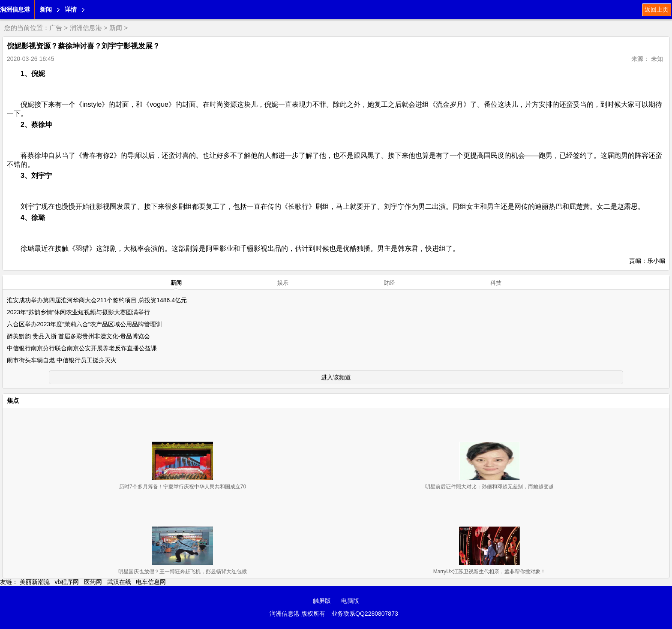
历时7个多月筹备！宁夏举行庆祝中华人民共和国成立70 (183, 487)
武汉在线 (119, 582)
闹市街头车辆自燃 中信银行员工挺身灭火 (62, 360)
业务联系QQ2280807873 (365, 614)
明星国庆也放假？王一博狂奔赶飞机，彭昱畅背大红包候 (183, 572)
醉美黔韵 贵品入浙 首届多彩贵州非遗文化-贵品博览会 (78, 336)
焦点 (13, 400)
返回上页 (657, 9)
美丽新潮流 (35, 582)
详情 (71, 9)
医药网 (93, 582)
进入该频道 (336, 377)
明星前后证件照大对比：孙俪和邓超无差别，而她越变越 (489, 487)
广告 (56, 28)
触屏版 (322, 601)
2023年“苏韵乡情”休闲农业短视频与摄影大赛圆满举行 (78, 312)
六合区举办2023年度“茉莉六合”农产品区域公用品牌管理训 (84, 324)
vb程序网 (67, 582)
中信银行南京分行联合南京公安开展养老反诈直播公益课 (82, 348)
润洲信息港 (15, 9)
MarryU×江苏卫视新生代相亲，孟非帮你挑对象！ (489, 572)
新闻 (46, 9)
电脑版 (350, 601)
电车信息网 (151, 582)
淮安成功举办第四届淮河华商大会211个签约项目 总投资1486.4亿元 (97, 300)
